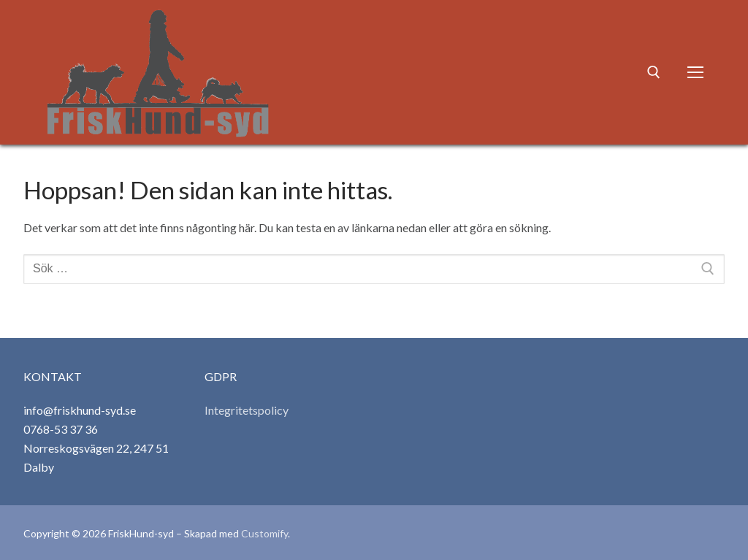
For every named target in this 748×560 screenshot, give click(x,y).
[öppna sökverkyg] (654, 72)
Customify (264, 533)
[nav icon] (695, 72)
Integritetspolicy (247, 410)
